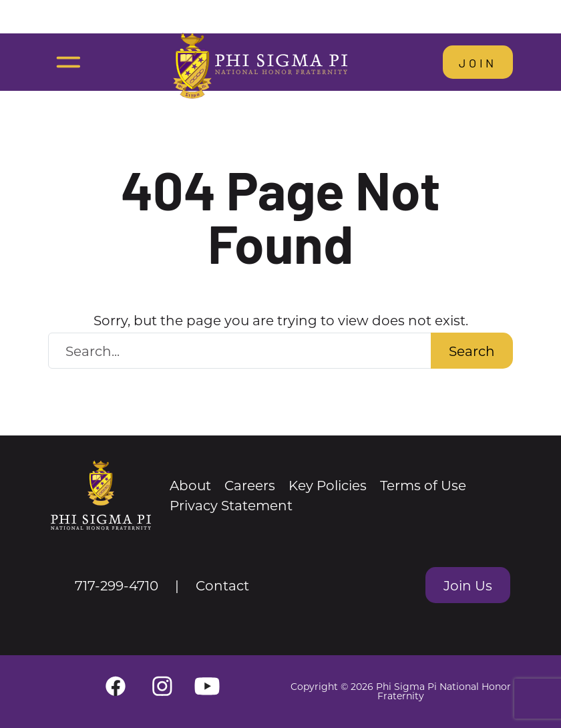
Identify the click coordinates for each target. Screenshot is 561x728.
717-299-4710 (117, 585)
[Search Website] (240, 351)
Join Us (468, 585)
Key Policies (328, 485)
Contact (222, 585)
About (190, 485)
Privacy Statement (231, 505)
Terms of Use (423, 485)
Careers (250, 485)
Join (478, 62)
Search (472, 351)
